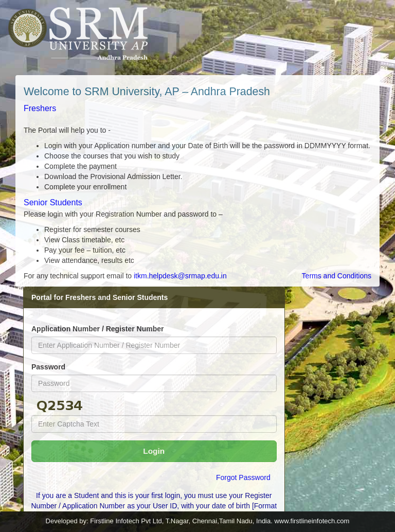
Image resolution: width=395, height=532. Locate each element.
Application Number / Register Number (97, 329)
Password (48, 367)
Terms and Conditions (337, 276)
